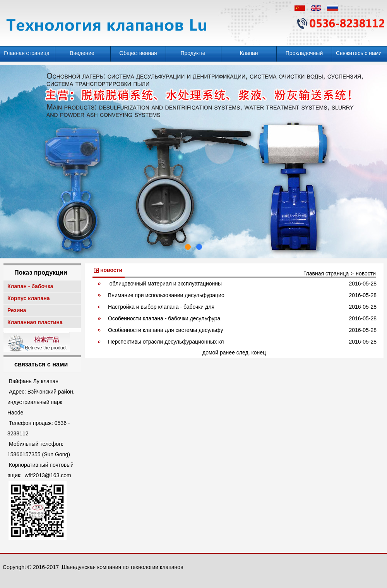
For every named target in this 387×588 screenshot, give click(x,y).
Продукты (193, 53)
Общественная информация (138, 56)
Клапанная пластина (36, 322)
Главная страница (27, 53)
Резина (17, 310)
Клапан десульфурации (249, 56)
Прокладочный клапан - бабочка (304, 56)
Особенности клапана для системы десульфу (166, 330)
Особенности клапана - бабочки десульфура (164, 318)
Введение (83, 53)
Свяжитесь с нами (360, 53)
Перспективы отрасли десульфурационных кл (166, 342)
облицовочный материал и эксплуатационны (165, 284)
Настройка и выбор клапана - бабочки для (161, 307)
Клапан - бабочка (31, 286)
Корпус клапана (29, 298)
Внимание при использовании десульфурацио (166, 295)
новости (366, 273)
